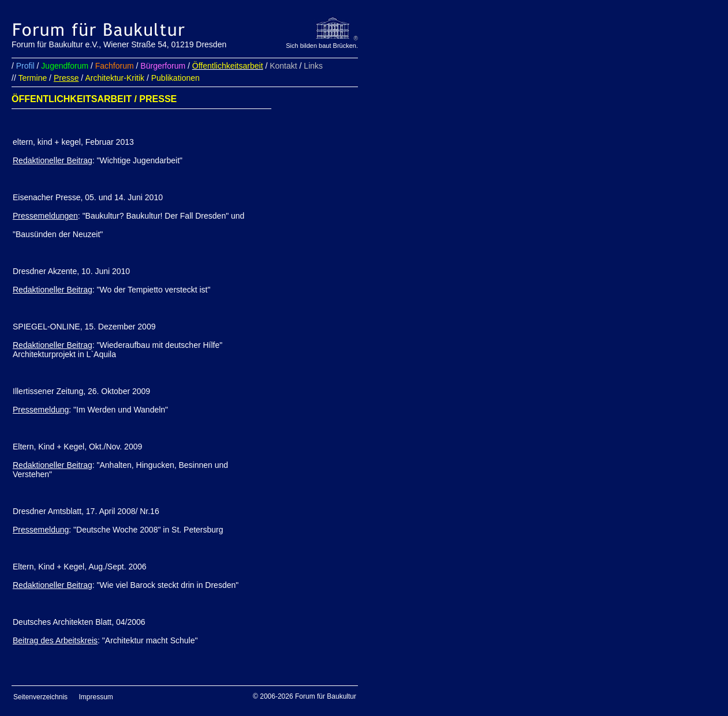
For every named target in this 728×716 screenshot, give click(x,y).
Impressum (96, 697)
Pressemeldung (41, 410)
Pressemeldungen (45, 216)
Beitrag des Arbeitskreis (55, 640)
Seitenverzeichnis (40, 697)
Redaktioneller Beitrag (53, 160)
